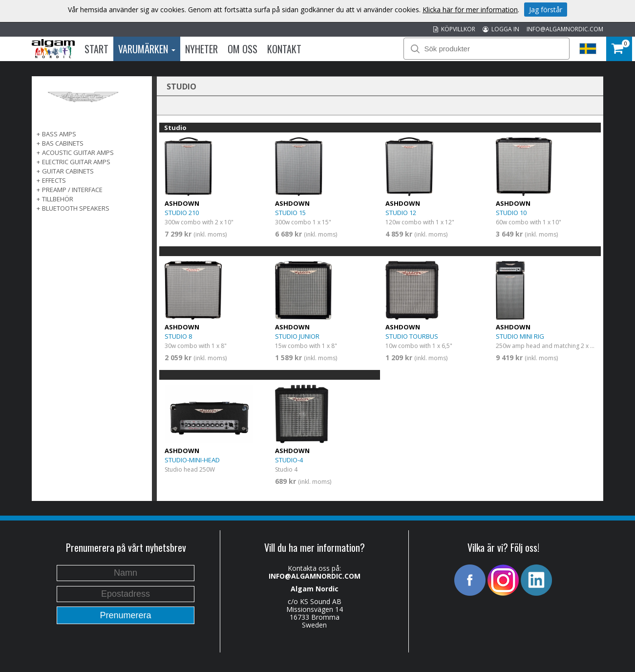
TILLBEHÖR (58, 199)
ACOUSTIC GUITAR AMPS (78, 152)
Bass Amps (59, 134)
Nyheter (201, 49)
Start (96, 49)
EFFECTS (54, 180)
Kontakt (284, 49)
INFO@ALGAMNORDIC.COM (565, 29)
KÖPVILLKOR (454, 29)
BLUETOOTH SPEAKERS (76, 208)
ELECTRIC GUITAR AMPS (76, 162)
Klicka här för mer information (470, 10)
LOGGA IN (501, 29)
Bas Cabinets (63, 143)
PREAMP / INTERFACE (72, 190)
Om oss (243, 49)
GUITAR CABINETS (68, 171)
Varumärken (147, 49)
